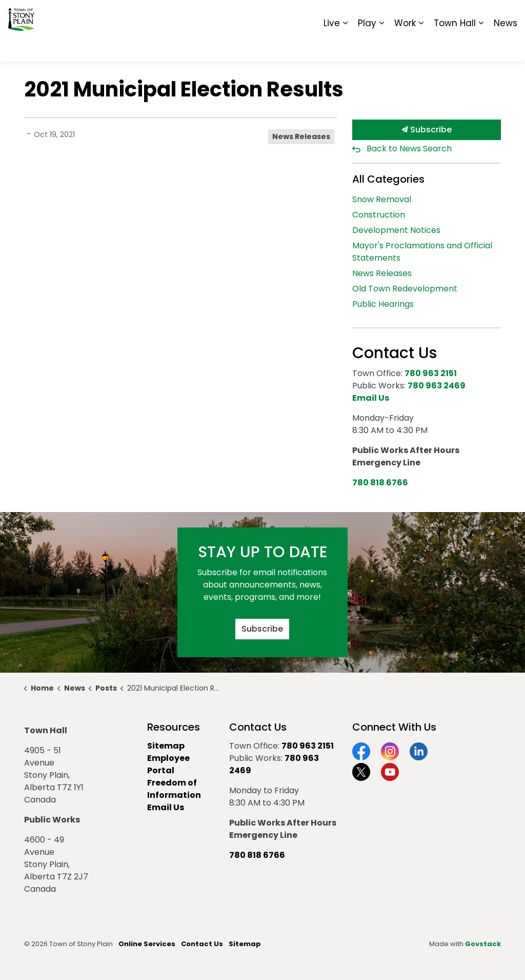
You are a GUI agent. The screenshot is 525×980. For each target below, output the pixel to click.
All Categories (388, 179)
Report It (432, 15)
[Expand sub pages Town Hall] (481, 46)
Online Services (147, 944)
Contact (392, 15)
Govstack (483, 944)
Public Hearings (383, 304)
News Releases (301, 136)
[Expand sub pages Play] (381, 46)
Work (405, 46)
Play (367, 46)
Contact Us (202, 944)
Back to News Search (409, 149)
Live (332, 46)
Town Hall (455, 46)
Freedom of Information (174, 789)
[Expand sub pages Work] (421, 46)
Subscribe (427, 130)
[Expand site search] (507, 15)
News (506, 46)
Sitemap (473, 15)
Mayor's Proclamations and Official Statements (422, 252)
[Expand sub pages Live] (345, 46)
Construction (379, 215)
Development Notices (396, 230)
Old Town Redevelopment (405, 289)
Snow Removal (382, 199)
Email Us (166, 807)
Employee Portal (168, 764)
